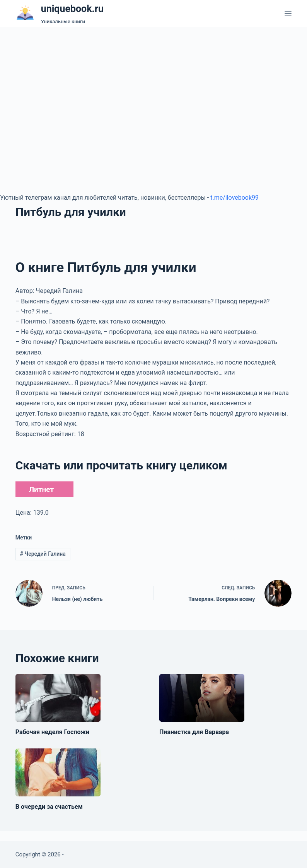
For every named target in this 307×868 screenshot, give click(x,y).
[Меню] (288, 14)
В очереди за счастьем (49, 807)
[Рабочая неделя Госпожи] (58, 698)
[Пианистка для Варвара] (202, 698)
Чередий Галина (43, 554)
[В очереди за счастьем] (58, 772)
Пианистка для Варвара (194, 732)
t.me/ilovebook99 (235, 198)
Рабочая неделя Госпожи (52, 732)
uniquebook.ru (72, 9)
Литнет (41, 489)
